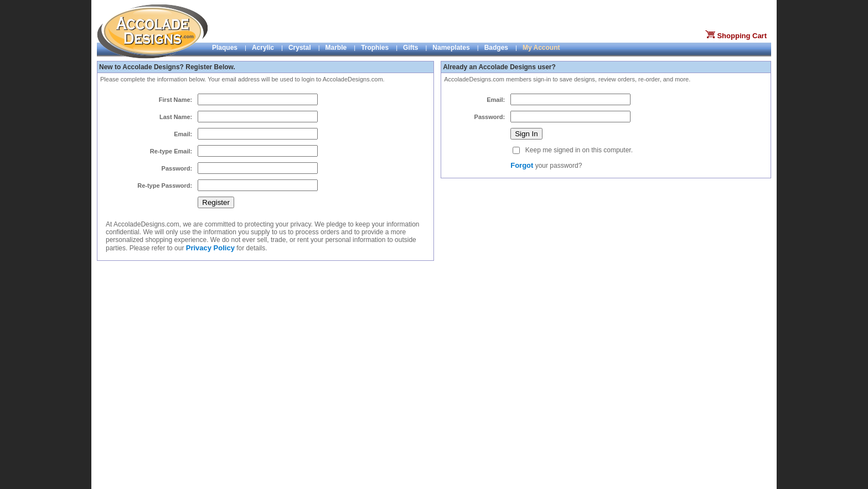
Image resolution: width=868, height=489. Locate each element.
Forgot (522, 165)
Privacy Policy (210, 248)
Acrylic (263, 48)
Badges (496, 48)
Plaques (225, 48)
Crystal (300, 48)
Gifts (410, 48)
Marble (336, 48)
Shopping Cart (742, 36)
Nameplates (451, 48)
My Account (541, 48)
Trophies (375, 48)
